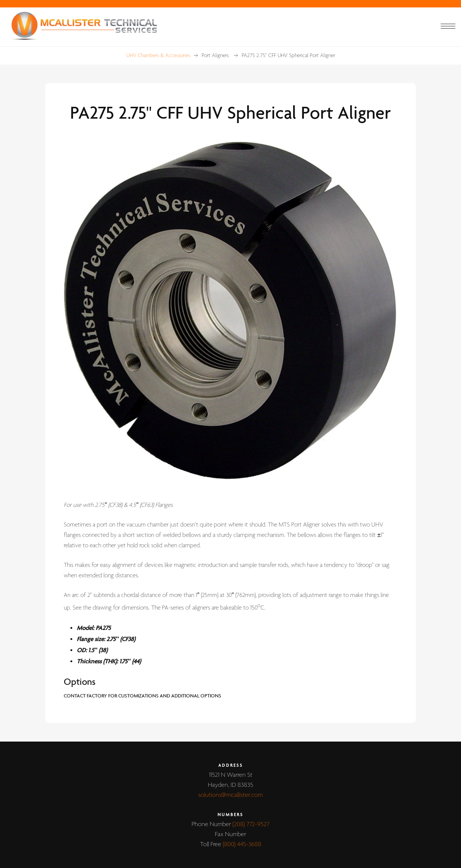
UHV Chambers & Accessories (158, 56)
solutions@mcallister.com (230, 795)
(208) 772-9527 (251, 824)
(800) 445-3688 (242, 844)
